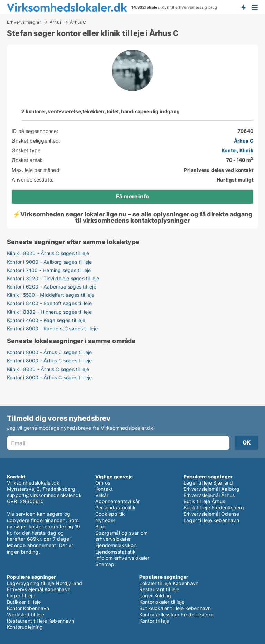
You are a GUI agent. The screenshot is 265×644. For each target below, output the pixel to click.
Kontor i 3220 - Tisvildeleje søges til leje (53, 278)
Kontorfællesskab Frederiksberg (176, 614)
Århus (56, 22)
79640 (246, 131)
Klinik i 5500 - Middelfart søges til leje (51, 295)
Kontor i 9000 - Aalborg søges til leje (50, 262)
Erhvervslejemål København (39, 589)
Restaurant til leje (159, 589)
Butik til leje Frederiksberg (214, 508)
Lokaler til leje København (169, 583)
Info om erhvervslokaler (122, 558)
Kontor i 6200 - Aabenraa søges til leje (52, 287)
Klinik (246, 150)
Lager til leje (21, 596)
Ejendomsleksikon (116, 545)
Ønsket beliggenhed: (36, 141)
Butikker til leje (24, 602)
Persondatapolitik (115, 508)
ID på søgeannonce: (35, 131)
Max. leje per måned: (36, 170)
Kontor (229, 150)
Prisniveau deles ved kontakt (219, 170)
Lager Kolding (155, 596)
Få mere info (132, 196)
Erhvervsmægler (24, 22)
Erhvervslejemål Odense (211, 514)
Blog (100, 526)
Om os (103, 483)
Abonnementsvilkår (117, 501)
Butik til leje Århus (204, 501)
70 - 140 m (240, 160)
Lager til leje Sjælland (208, 483)
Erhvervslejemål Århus (209, 495)
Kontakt (104, 489)
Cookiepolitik (110, 514)
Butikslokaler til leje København (175, 608)
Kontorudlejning (25, 627)
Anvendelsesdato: (33, 180)
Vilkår (102, 495)
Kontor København (28, 608)
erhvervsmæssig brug (196, 7)
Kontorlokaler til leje (162, 602)
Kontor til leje (154, 621)
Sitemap (105, 564)
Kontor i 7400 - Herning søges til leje (49, 270)
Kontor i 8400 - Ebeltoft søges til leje (49, 303)
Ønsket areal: (27, 160)
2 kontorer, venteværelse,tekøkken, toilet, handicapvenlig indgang (101, 111)
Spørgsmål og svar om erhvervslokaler (121, 536)
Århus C (78, 22)
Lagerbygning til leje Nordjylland (45, 583)
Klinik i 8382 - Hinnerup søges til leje (49, 312)
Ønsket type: (27, 150)
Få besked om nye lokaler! (243, 7)
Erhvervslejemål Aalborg (212, 489)
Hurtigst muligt (235, 180)
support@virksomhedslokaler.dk (44, 495)
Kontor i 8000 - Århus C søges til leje (50, 352)
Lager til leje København (211, 520)
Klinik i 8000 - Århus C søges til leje (48, 253)
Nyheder (105, 520)
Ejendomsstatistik (115, 552)
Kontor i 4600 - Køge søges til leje (46, 320)
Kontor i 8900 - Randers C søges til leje (52, 328)
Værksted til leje (26, 614)
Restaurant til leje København (41, 621)
